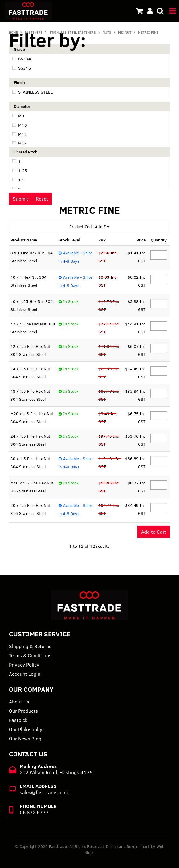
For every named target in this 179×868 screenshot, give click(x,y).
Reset (42, 199)
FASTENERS (34, 32)
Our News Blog (25, 739)
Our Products (23, 711)
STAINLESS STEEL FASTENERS (73, 32)
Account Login (25, 674)
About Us (19, 702)
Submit (20, 199)
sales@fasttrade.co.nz (44, 792)
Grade (19, 49)
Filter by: (47, 40)
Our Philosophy (26, 729)
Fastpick (18, 720)
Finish (19, 82)
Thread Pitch (26, 152)
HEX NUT (125, 32)
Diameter (22, 106)
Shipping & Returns (30, 646)
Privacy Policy (24, 665)
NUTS (107, 32)
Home (13, 32)
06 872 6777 (34, 812)
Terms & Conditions (30, 655)
